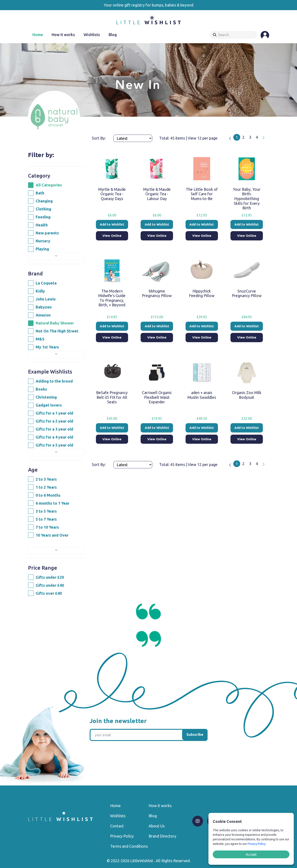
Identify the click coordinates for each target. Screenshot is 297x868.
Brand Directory (162, 836)
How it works (63, 35)
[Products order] (133, 138)
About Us (157, 826)
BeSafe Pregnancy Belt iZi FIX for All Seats (112, 397)
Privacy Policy (122, 836)
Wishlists (92, 35)
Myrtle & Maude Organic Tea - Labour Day (157, 194)
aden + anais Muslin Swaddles (202, 395)
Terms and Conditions (129, 846)
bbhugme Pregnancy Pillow (157, 293)
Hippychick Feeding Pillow (202, 293)
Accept (251, 854)
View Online (112, 236)
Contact (117, 826)
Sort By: (99, 138)
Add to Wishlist (112, 224)
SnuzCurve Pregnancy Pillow (247, 293)
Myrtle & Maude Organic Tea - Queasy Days (112, 194)
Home (38, 35)
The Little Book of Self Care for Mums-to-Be (202, 194)
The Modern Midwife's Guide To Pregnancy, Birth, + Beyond (112, 298)
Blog (113, 35)
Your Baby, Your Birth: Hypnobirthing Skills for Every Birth (247, 199)
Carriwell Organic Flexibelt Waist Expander (157, 397)
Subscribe (195, 734)
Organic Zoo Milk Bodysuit (247, 395)
